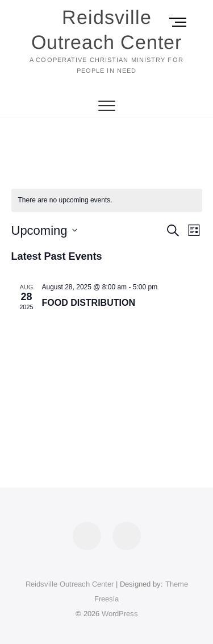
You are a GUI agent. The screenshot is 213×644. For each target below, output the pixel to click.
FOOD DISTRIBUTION (89, 303)
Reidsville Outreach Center (106, 30)
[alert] (107, 200)
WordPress (120, 614)
